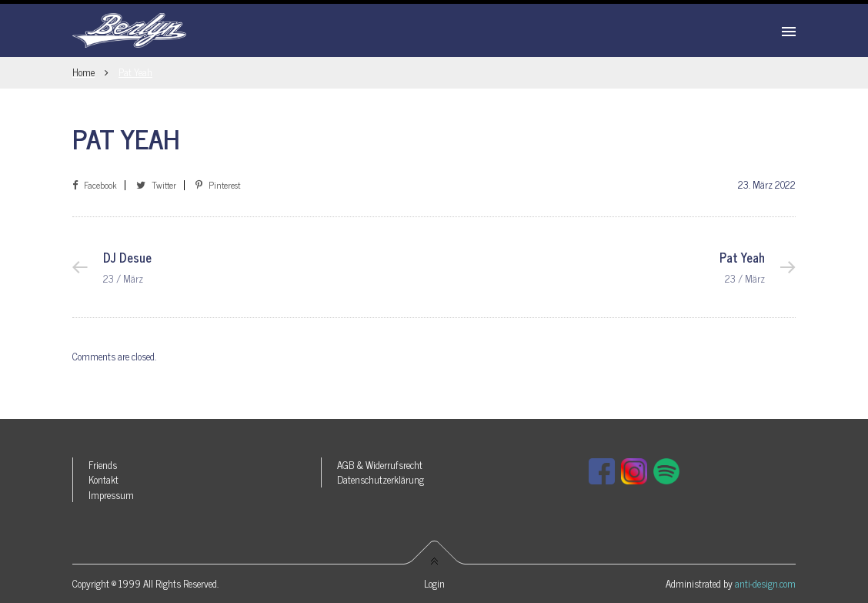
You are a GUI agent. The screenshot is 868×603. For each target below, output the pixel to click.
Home (83, 72)
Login (434, 583)
